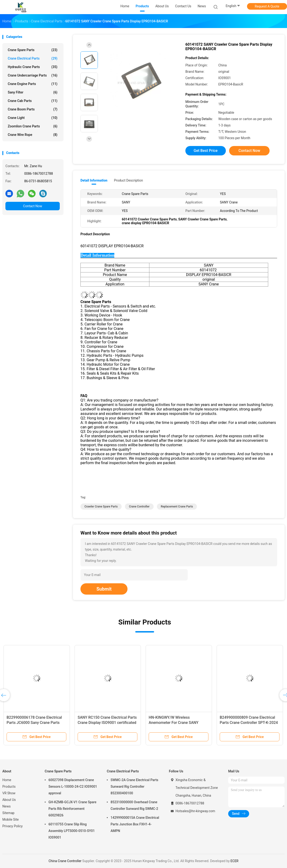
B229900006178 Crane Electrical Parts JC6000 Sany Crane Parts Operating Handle (34, 723)
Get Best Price (206, 151)
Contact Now (33, 206)
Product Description (128, 180)
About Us (9, 800)
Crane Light (33, 118)
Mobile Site (11, 819)
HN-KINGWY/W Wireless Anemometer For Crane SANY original (173, 723)
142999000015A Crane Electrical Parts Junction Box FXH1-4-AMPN (135, 824)
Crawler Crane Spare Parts (101, 507)
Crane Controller (139, 507)
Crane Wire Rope (33, 135)
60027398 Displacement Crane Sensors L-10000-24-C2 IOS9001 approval (73, 787)
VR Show (9, 793)
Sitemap (8, 813)
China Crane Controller (65, 861)
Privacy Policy (12, 826)
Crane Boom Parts (33, 109)
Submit (104, 589)
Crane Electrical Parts (33, 58)
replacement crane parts (177, 507)
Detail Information (94, 180)
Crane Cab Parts (33, 101)
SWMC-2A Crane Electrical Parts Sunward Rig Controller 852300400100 (134, 787)
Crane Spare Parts (33, 50)
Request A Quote (267, 6)
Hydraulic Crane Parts (33, 67)
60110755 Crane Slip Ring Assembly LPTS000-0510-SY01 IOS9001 (72, 831)
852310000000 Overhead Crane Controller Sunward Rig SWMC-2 (134, 805)
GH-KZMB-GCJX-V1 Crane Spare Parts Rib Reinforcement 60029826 (72, 809)
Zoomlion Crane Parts (33, 126)
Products (9, 787)
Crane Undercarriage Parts (33, 75)
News (6, 806)
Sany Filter (33, 92)
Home (7, 780)
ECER (235, 861)
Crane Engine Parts (33, 84)
